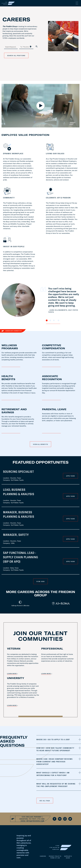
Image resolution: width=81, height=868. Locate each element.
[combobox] (11, 47)
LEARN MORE (12, 674)
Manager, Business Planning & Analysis (19, 514)
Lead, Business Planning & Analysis (19, 492)
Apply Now (70, 476)
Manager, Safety (16, 535)
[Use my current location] (31, 47)
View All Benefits (40, 444)
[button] (59, 739)
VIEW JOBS (40, 581)
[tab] (59, 739)
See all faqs (45, 801)
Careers (43, 856)
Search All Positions (16, 56)
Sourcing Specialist (19, 472)
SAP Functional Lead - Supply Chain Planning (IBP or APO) (21, 557)
